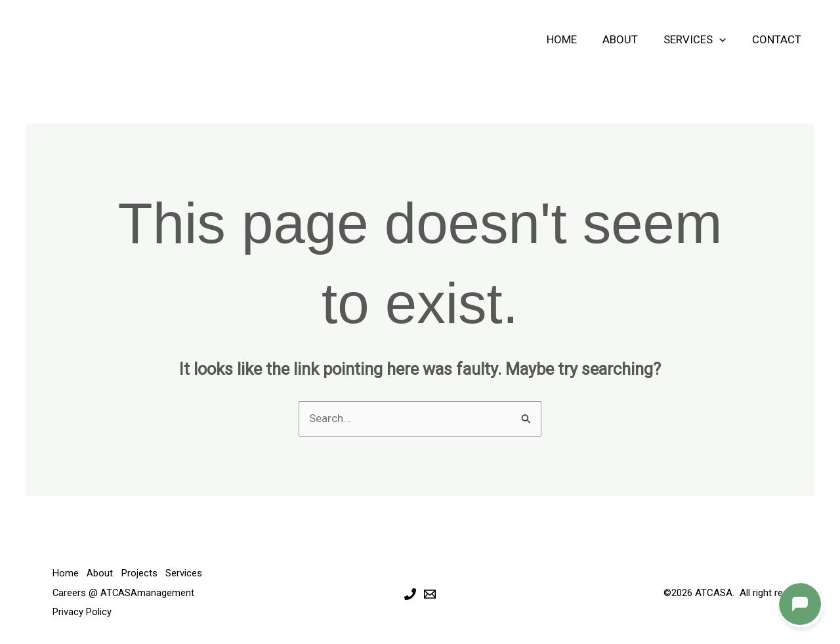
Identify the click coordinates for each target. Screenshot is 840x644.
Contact (778, 39)
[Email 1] (430, 593)
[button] (724, 39)
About (629, 39)
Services (700, 39)
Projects (143, 573)
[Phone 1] (410, 593)
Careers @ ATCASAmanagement (124, 592)
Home (574, 39)
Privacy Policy (82, 611)
